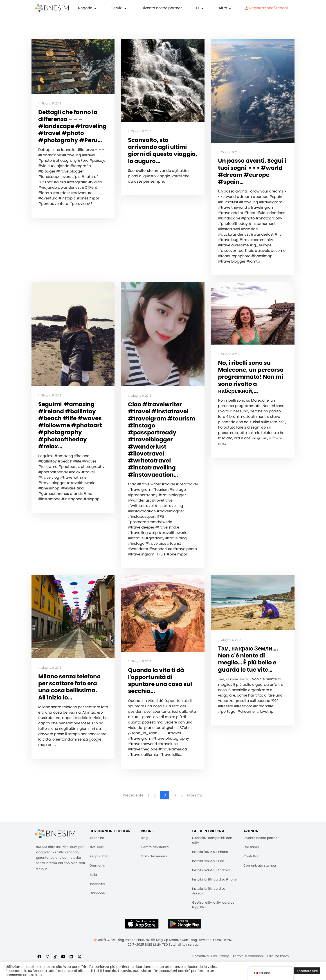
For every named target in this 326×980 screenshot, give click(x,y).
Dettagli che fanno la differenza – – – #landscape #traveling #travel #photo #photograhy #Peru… (72, 126)
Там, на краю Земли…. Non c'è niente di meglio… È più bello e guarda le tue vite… (248, 659)
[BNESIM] (55, 834)
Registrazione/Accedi (266, 8)
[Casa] (52, 8)
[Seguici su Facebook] (39, 956)
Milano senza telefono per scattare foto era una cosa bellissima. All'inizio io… (69, 687)
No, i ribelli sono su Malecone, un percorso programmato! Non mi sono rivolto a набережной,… (251, 377)
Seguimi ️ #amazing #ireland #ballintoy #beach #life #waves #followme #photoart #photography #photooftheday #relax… (70, 425)
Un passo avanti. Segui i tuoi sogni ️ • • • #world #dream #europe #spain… (252, 171)
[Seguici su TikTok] (55, 956)
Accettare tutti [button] (307, 971)
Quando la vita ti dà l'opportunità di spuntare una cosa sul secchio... (160, 681)
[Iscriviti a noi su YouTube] (63, 956)
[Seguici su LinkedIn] (71, 956)
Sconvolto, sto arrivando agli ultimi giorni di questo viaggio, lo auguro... (163, 151)
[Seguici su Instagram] (47, 956)
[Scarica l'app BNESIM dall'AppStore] (142, 924)
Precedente (133, 795)
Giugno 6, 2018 (50, 104)
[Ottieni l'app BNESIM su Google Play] (184, 924)
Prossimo (195, 795)
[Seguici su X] (79, 956)
